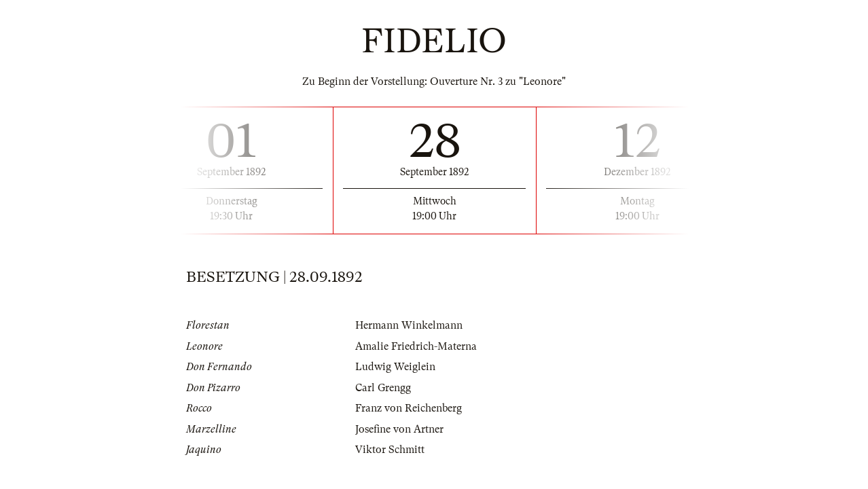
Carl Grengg (383, 388)
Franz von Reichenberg (409, 408)
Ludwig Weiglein (395, 367)
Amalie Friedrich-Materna (416, 346)
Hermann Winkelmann (409, 325)
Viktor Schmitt (390, 450)
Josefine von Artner (399, 429)
